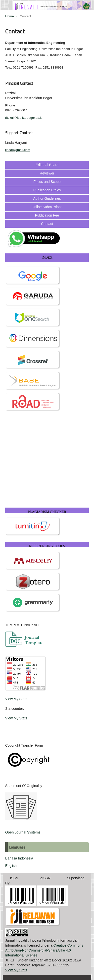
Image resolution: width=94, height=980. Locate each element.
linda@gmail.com (18, 150)
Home (10, 16)
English (11, 866)
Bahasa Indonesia (19, 858)
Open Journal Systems (23, 832)
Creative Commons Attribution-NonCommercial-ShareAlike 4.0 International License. (44, 950)
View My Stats (16, 699)
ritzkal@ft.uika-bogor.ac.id (24, 118)
